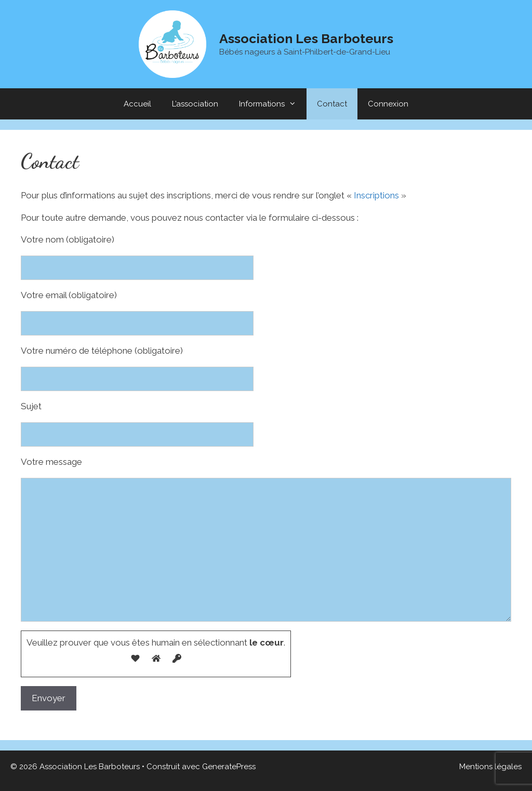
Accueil (137, 104)
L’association (195, 104)
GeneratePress (229, 767)
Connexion (388, 104)
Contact (332, 104)
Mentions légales (490, 767)
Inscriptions (376, 195)
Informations (273, 104)
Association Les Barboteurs (306, 38)
